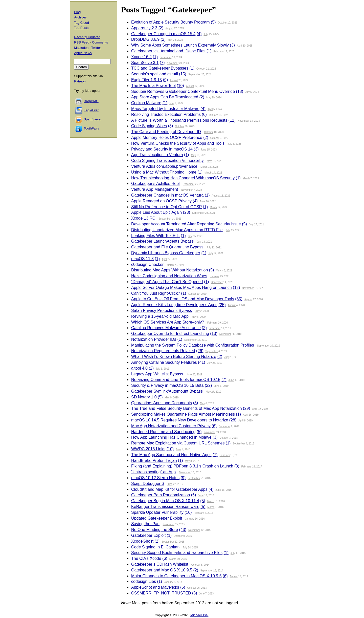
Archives (80, 17)
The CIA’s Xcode (146, 558)
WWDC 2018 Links (148, 449)
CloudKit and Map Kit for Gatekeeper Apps (169, 489)
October (222, 23)
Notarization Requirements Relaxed (163, 351)
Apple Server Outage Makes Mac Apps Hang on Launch (181, 287)
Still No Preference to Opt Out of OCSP (166, 207)
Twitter (96, 48)
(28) (233, 420)
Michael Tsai (199, 615)
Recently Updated (87, 37)
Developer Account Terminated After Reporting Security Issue (186, 224)
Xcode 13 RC (143, 218)
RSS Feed (82, 42)
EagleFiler (91, 110)
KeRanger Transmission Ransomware (165, 507)
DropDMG (91, 101)
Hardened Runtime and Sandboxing (163, 432)
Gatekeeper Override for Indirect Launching (170, 334)
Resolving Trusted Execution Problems (166, 114)
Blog (77, 12)
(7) (162, 63)
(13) (236, 287)
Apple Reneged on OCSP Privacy (161, 201)
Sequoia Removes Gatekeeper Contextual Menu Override (183, 91)
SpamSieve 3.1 (145, 63)
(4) (199, 34)
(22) (208, 385)
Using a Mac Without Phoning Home (164, 172)
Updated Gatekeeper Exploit (157, 518)
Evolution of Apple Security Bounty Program (170, 22)
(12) (232, 120)
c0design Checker (147, 264)
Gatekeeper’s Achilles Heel (155, 184)
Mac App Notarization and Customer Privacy (171, 426)
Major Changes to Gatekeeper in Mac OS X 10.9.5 (176, 576)
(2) (161, 28)
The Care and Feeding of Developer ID (166, 132)
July (206, 34)
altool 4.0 (139, 368)
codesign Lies (144, 581)
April (239, 46)
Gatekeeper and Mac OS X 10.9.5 (162, 570)
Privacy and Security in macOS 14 (162, 149)
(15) (183, 74)
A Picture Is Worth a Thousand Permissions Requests (179, 120)
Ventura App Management (155, 189)
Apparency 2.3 (144, 28)
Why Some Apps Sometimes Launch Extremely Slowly (180, 45)
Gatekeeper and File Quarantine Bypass (167, 247)
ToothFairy (91, 128)
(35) (239, 299)
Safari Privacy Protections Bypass (162, 311)
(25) (222, 305)
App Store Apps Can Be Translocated (165, 97)
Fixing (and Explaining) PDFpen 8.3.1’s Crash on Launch (182, 466)
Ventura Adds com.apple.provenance (164, 166)
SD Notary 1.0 (144, 397)
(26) (200, 351)
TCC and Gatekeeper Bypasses (160, 68)
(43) (183, 530)
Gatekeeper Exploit (148, 535)
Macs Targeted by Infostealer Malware (165, 109)
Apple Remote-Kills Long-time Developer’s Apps (174, 305)
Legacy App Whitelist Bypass (157, 374)
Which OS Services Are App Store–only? (168, 322)
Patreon (80, 81)
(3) (232, 45)
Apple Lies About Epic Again (156, 212)
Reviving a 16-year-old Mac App (160, 316)
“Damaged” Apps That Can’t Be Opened (167, 282)
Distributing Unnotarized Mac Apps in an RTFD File (177, 230)
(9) (166, 80)
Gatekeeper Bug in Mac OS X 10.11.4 (165, 501)
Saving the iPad (145, 524)
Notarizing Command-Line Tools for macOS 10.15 (176, 380)
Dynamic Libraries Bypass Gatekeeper (166, 253)
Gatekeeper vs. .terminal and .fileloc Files (168, 51)
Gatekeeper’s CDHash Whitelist (160, 564)
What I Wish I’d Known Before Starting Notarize (174, 357)
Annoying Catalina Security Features (164, 362)
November (173, 63)
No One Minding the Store (155, 530)
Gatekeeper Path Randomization (161, 495)
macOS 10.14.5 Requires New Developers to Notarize (180, 420)
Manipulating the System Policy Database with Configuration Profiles (193, 345)
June (203, 150)
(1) (209, 51)
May (170, 40)
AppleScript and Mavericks (155, 587)
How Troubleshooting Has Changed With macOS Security (183, 178)
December (166, 57)
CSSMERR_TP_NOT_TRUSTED (161, 593)
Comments (100, 42)
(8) (171, 126)
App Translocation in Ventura (157, 155)
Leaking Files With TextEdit (155, 236)
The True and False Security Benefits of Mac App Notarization (187, 408)
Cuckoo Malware (146, 103)
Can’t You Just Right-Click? (156, 293)
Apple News (83, 53)
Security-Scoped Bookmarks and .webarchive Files (177, 553)
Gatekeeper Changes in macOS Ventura (167, 195)
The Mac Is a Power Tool (153, 86)
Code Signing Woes (149, 126)
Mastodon (81, 48)
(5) (213, 22)
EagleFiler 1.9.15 (146, 80)
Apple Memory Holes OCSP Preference (167, 137)
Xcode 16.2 (141, 57)
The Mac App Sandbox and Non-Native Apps (171, 455)
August (169, 28)
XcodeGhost (142, 541)
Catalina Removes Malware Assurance (166, 328)
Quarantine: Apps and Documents (162, 403)
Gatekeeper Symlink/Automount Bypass (167, 391)
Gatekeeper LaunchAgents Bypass (162, 241)
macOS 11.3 (142, 259)
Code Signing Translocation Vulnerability (167, 161)
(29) (246, 408)
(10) (180, 86)
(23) (187, 212)
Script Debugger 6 (147, 484)
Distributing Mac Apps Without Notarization (169, 270)
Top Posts (81, 28)
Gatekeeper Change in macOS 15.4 (163, 34)
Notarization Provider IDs (154, 339)
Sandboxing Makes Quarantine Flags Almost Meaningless (183, 414)
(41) (201, 362)
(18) (240, 91)
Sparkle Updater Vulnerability (157, 512)
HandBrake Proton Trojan (154, 461)
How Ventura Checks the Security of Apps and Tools (178, 143)
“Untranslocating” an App (153, 472)
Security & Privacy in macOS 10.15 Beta (167, 385)
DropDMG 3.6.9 (145, 39)
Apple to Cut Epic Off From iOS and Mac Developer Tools (183, 299)
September (195, 74)
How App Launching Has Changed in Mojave (171, 437)
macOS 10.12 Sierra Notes (155, 478)
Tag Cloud (82, 23)
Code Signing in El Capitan (155, 547)
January (213, 115)
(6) (204, 114)
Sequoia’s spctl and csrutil (155, 74)
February (219, 51)
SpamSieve (92, 119)
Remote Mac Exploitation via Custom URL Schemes (178, 443)
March (204, 167)
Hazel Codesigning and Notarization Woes (169, 276)
